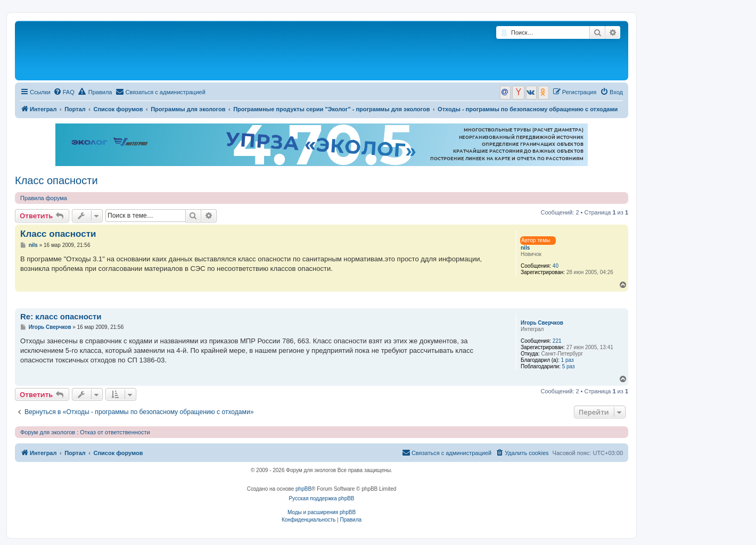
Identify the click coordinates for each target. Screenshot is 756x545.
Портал (75, 109)
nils (525, 248)
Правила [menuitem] (95, 92)
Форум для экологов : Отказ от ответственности (85, 432)
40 (556, 266)
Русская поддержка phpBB (321, 498)
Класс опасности (56, 180)
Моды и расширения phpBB (322, 512)
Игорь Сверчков (542, 323)
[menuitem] (64, 92)
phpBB (303, 489)
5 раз (569, 366)
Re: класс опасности (61, 316)
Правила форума (44, 198)
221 (557, 341)
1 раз (568, 360)
